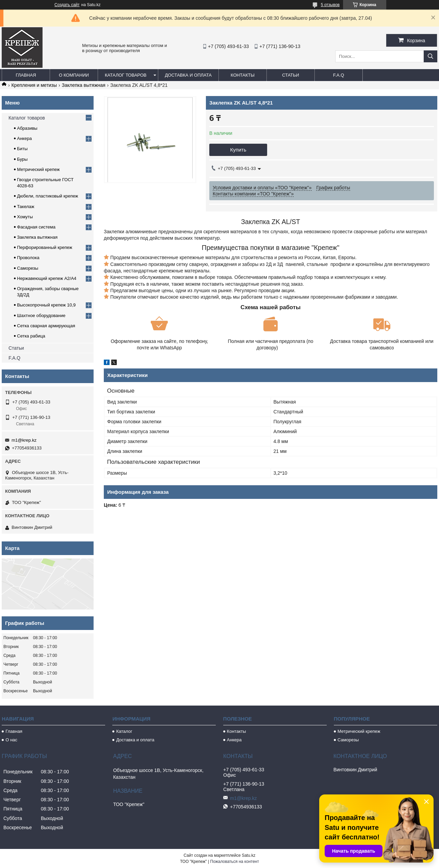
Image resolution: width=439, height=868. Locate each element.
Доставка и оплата (188, 75)
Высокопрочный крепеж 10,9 (46, 305)
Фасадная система (36, 227)
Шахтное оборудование (41, 315)
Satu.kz (248, 855)
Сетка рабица (31, 336)
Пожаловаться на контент (235, 862)
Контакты (243, 75)
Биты (22, 149)
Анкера (24, 138)
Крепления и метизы (34, 85)
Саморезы (28, 268)
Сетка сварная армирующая (46, 326)
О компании (74, 75)
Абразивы (27, 128)
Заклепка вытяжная (84, 85)
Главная (26, 75)
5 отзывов (330, 5)
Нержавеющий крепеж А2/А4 (47, 278)
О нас (11, 740)
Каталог (124, 731)
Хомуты (25, 217)
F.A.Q (339, 75)
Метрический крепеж (38, 169)
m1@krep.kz (24, 440)
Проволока (28, 258)
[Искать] (430, 56)
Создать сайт (67, 5)
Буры (22, 159)
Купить (238, 150)
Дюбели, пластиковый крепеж (47, 196)
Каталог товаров (126, 75)
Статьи (291, 75)
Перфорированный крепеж (45, 247)
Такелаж (26, 207)
